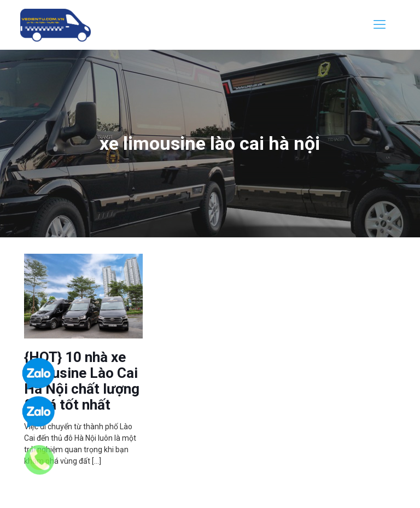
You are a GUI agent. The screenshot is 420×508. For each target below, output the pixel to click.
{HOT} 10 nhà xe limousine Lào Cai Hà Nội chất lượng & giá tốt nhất (82, 381)
